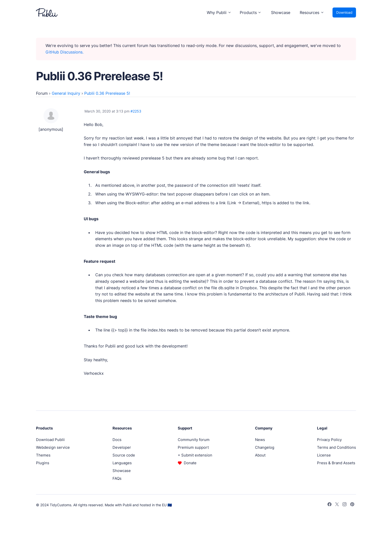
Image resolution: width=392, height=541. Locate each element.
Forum (42, 93)
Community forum (194, 440)
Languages (122, 463)
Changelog (265, 447)
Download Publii (50, 440)
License (324, 455)
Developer (122, 447)
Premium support (193, 447)
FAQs (117, 478)
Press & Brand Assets (336, 463)
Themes (43, 455)
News (260, 440)
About (260, 455)
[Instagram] (344, 505)
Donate (190, 463)
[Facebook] (329, 505)
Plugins (43, 463)
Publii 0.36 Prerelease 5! (107, 93)
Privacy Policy (329, 440)
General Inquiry (66, 93)
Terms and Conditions (336, 447)
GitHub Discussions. (64, 52)
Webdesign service (53, 447)
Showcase (281, 12)
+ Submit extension (195, 455)
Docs (117, 440)
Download (344, 12)
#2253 (136, 111)
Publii (127, 505)
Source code (124, 455)
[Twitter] (337, 505)
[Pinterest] (352, 505)
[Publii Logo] (47, 12)
